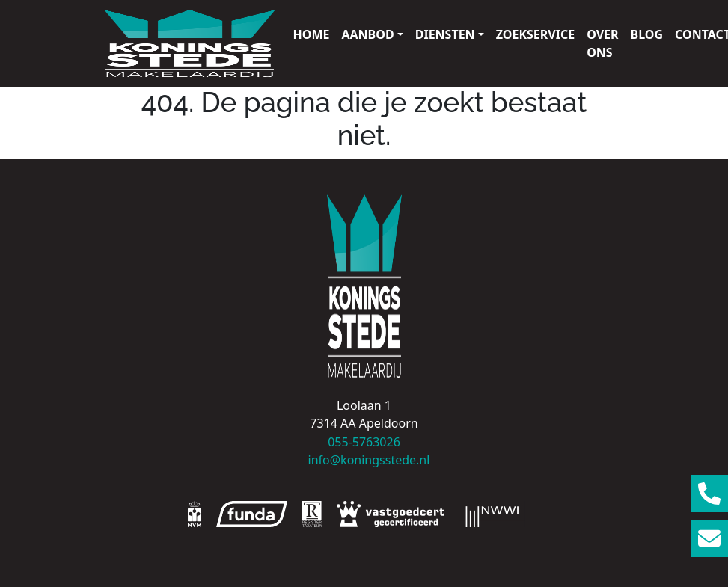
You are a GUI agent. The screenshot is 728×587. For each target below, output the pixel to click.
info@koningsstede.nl (364, 460)
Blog (647, 34)
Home (312, 34)
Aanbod (367, 34)
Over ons (602, 43)
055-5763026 (364, 442)
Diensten (445, 34)
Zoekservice (535, 34)
